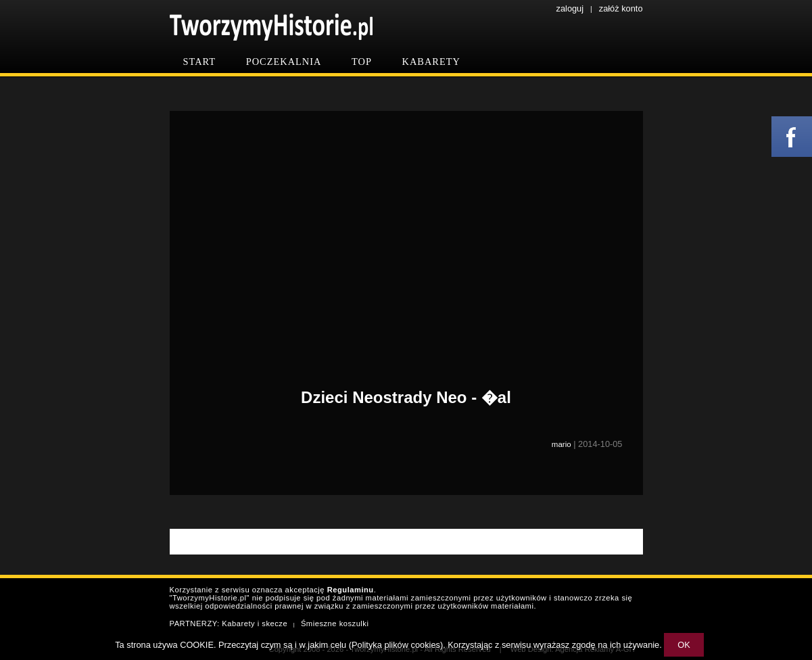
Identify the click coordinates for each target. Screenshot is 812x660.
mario (562, 444)
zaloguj (570, 8)
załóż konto (621, 8)
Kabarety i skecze (255, 623)
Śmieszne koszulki (335, 623)
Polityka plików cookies (396, 645)
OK (684, 645)
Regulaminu (351, 590)
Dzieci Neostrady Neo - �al (406, 397)
